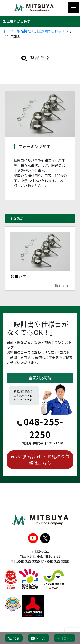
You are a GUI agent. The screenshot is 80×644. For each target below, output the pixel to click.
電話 (14, 638)
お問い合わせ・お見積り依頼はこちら (43, 460)
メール (38, 638)
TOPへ (65, 638)
